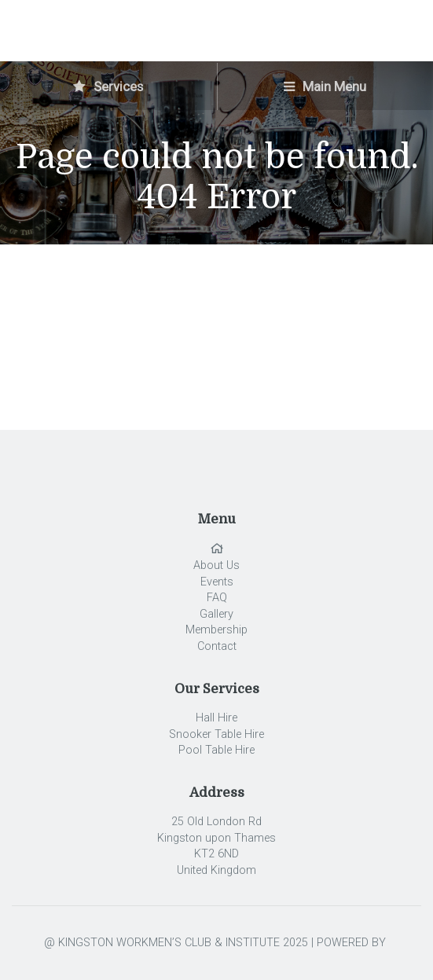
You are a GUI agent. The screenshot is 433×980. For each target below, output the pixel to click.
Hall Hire (216, 718)
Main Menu (325, 86)
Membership (216, 630)
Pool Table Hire (216, 750)
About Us (216, 565)
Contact (217, 646)
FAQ (217, 598)
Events (217, 582)
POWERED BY (353, 943)
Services (108, 86)
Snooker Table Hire (216, 734)
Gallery (216, 614)
